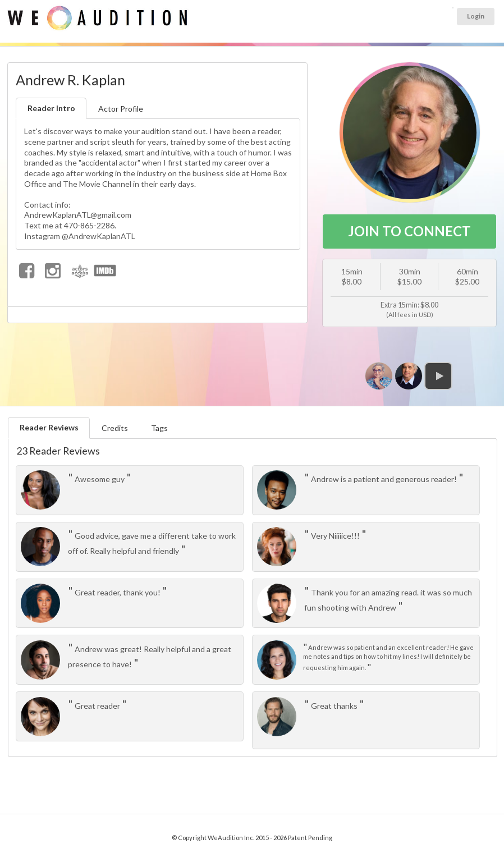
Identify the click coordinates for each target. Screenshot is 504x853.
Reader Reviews (49, 427)
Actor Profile (121, 109)
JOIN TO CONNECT (409, 231)
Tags (159, 428)
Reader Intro (51, 108)
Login (476, 16)
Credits (115, 428)
